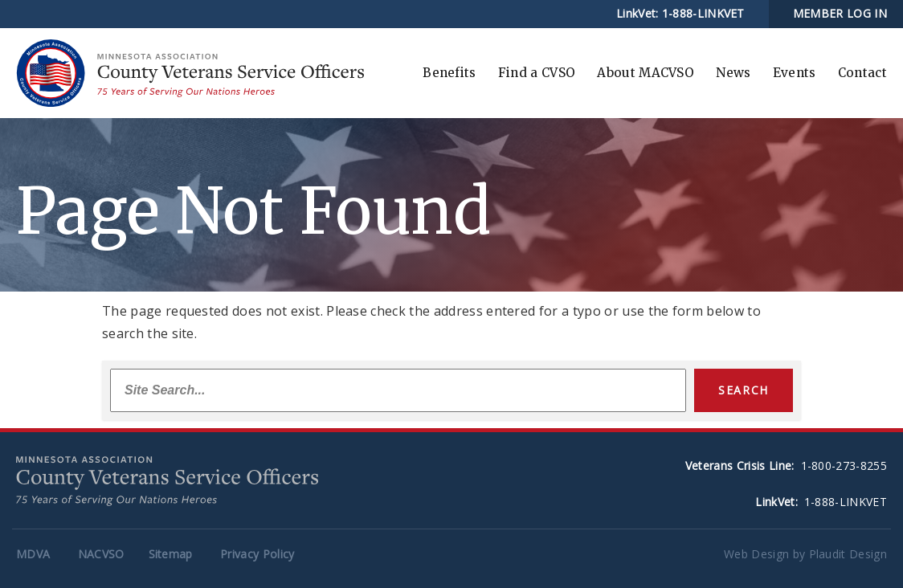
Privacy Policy (257, 554)
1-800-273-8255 (844, 465)
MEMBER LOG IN (840, 13)
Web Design (756, 554)
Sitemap (171, 554)
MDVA (33, 554)
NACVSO (101, 554)
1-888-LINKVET (703, 13)
